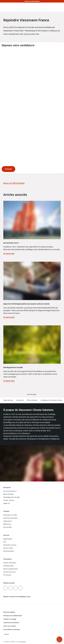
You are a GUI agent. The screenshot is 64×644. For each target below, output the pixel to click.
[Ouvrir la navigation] (61, 7)
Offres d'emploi (32, 400)
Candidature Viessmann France (51, 400)
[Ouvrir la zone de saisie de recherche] (58, 7)
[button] (32, 394)
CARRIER (23, 642)
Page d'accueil (8, 400)
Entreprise (20, 400)
